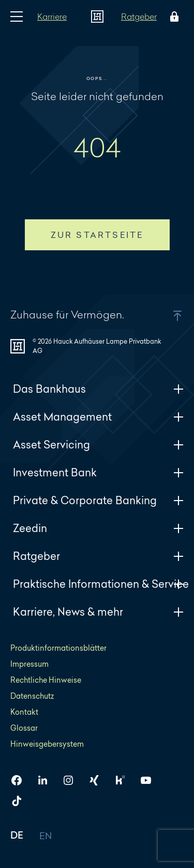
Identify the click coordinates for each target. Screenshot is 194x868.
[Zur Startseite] (97, 17)
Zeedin (98, 528)
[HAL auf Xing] (98, 780)
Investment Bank (98, 472)
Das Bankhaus (98, 389)
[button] (164, 316)
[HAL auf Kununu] (124, 780)
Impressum (29, 664)
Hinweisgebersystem (47, 744)
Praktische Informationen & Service (101, 584)
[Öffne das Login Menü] (172, 17)
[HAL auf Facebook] (21, 780)
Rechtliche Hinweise (46, 680)
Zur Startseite (97, 235)
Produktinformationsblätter (58, 648)
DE (17, 836)
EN (46, 836)
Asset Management (98, 417)
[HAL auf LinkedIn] (47, 780)
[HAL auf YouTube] (150, 780)
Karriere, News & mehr (98, 612)
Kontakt (24, 712)
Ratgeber (139, 16)
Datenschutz (32, 696)
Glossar (24, 728)
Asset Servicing (98, 445)
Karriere (52, 16)
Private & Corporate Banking (98, 500)
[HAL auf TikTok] (21, 801)
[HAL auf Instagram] (72, 780)
